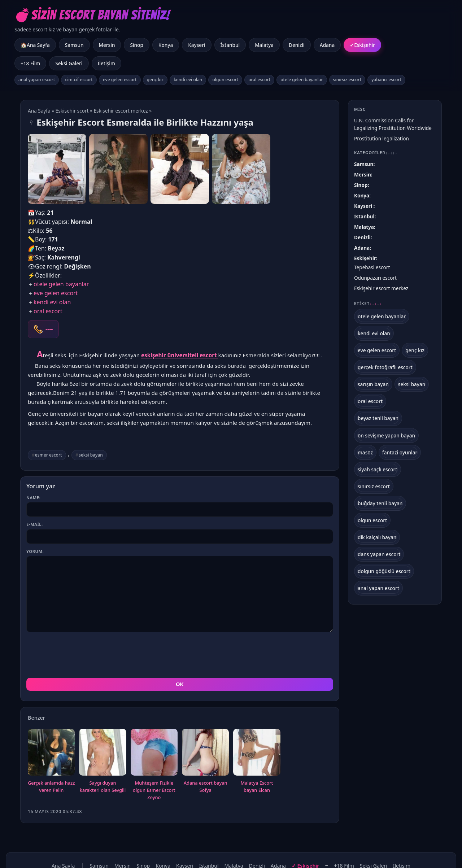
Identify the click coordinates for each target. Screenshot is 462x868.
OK (180, 652)
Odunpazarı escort (375, 278)
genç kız (155, 80)
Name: (33, 498)
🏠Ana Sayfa (35, 45)
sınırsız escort (347, 80)
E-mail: (35, 524)
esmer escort (49, 455)
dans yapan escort (379, 554)
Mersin (107, 45)
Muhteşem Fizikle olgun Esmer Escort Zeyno (154, 758)
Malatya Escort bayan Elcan (257, 754)
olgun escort (225, 80)
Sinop (136, 45)
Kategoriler (376, 152)
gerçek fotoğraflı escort (385, 367)
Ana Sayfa (39, 111)
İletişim (106, 63)
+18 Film (30, 63)
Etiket (368, 304)
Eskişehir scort (72, 111)
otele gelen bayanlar (302, 80)
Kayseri (197, 45)
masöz (365, 452)
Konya (166, 45)
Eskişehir (365, 45)
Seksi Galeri (69, 63)
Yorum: (35, 551)
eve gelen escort (120, 80)
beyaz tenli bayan (378, 418)
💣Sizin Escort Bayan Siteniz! (92, 15)
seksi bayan (91, 455)
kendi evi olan (188, 80)
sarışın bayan (373, 384)
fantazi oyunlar (400, 452)
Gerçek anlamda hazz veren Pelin (51, 754)
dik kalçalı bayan (377, 537)
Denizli (297, 45)
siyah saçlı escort (378, 469)
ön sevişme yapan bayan (386, 435)
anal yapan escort (37, 80)
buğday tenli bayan (380, 503)
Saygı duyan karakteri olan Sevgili (103, 754)
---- (49, 329)
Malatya (264, 45)
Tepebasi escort (372, 267)
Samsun (74, 45)
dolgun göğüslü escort (384, 571)
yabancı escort (386, 80)
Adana (327, 45)
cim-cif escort (79, 80)
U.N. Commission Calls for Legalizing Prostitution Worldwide (393, 124)
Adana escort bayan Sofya (206, 754)
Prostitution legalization (382, 138)
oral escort (259, 80)
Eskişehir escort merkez (121, 111)
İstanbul (230, 45)
